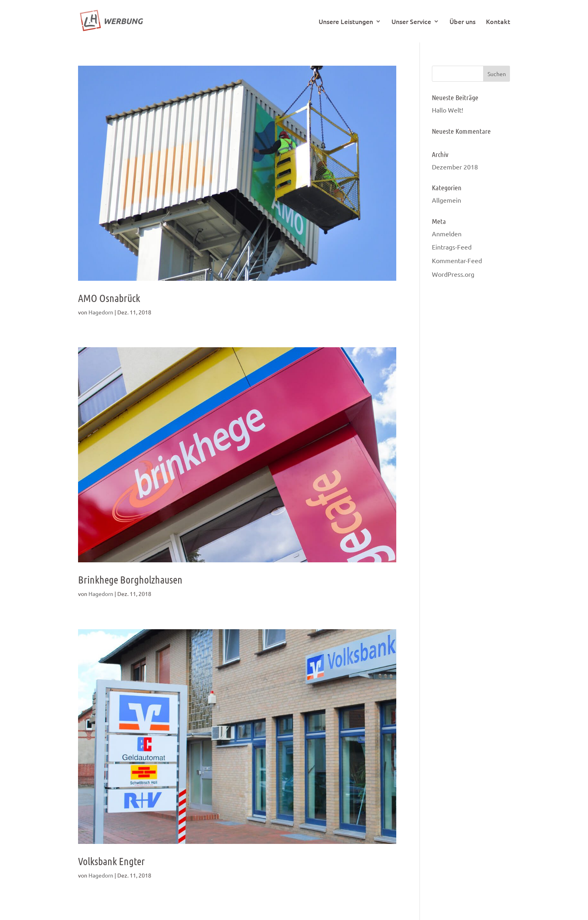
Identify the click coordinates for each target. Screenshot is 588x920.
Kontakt (498, 22)
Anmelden (447, 234)
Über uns (463, 22)
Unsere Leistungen (346, 22)
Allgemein (447, 200)
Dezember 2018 (455, 167)
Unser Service (411, 22)
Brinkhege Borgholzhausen (130, 579)
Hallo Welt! (448, 110)
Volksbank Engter (111, 861)
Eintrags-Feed (452, 247)
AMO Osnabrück (109, 298)
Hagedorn (101, 312)
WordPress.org (453, 274)
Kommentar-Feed (457, 260)
